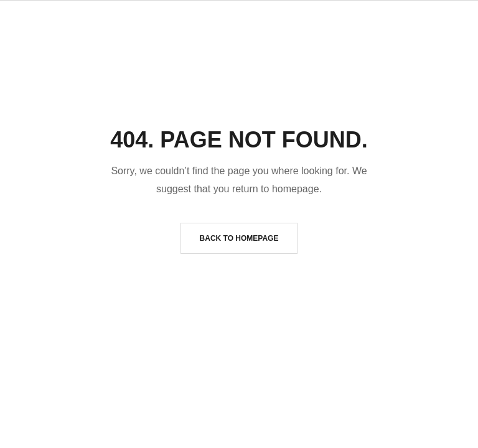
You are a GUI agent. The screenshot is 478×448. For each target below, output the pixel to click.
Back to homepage (239, 238)
